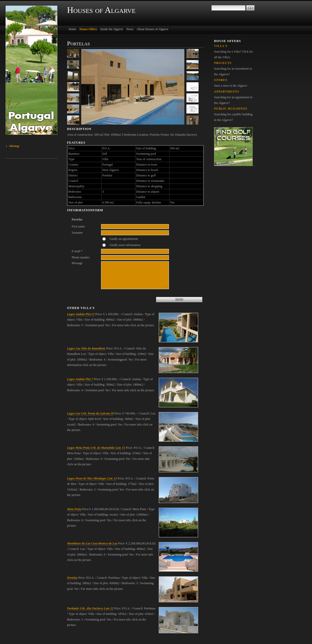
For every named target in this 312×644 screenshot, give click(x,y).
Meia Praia (74, 509)
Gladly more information (125, 245)
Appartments (227, 92)
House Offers (88, 29)
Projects (223, 63)
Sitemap (14, 146)
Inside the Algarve (112, 29)
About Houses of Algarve (152, 29)
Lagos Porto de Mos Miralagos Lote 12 (92, 478)
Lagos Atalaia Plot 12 (81, 314)
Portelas (72, 578)
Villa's (221, 46)
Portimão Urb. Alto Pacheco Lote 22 (90, 608)
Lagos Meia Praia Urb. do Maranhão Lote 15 (96, 448)
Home (72, 29)
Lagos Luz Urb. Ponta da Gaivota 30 (90, 413)
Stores (221, 80)
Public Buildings (231, 109)
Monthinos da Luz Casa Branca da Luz (92, 543)
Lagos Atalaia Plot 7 (80, 379)
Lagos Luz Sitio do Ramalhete (86, 348)
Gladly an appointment (124, 239)
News (130, 29)
